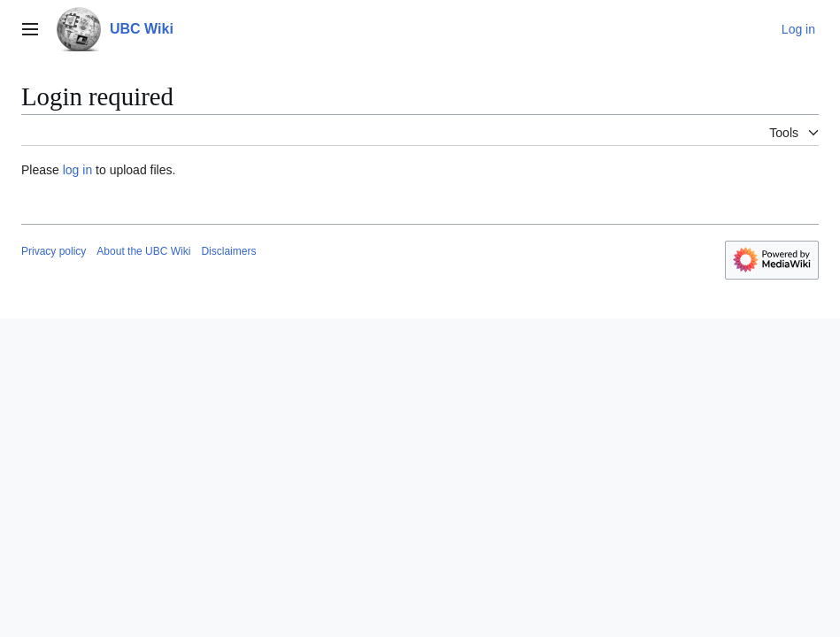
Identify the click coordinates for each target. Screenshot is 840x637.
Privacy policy (54, 251)
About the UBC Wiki (143, 251)
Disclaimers (228, 251)
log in (77, 170)
